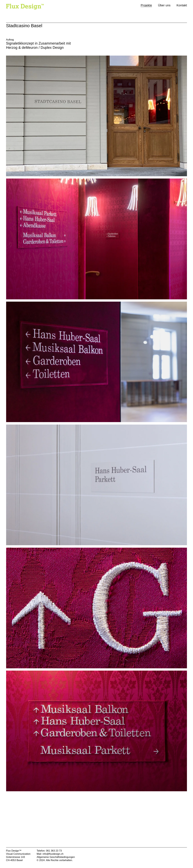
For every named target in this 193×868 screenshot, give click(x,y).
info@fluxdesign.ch (53, 854)
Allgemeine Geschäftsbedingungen (56, 857)
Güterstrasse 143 (15, 857)
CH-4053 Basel (14, 860)
